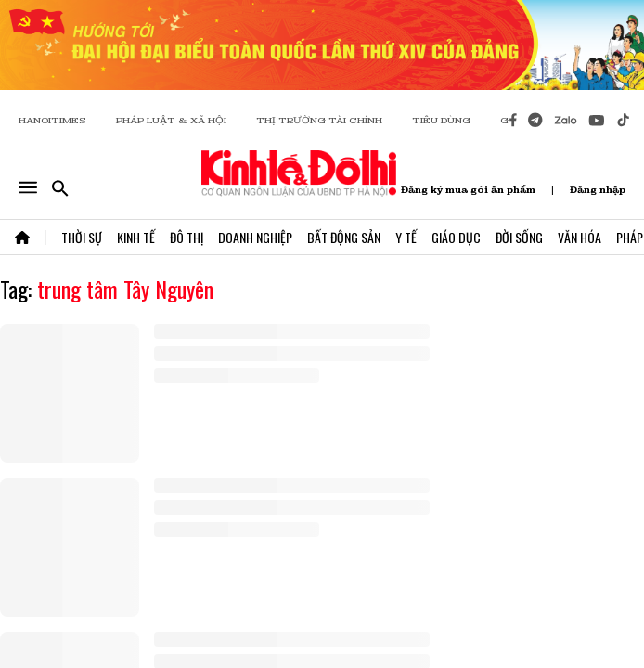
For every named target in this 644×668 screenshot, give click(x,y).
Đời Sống (519, 237)
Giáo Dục (456, 237)
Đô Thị (187, 237)
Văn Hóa (580, 237)
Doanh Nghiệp (255, 237)
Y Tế (406, 237)
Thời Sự (82, 237)
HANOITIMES (52, 120)
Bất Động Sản (344, 237)
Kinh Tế (136, 237)
